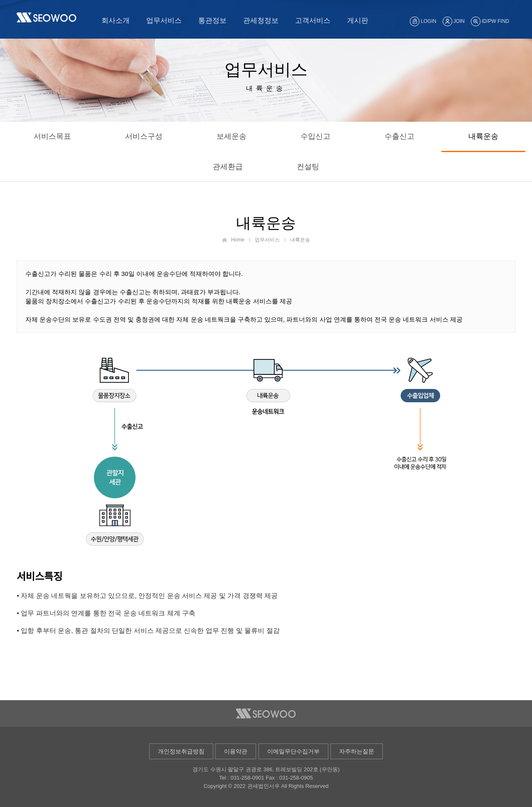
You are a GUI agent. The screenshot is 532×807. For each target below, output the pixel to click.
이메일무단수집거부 (293, 751)
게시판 (358, 21)
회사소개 (116, 21)
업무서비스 (164, 21)
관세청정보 (261, 21)
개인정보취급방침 (181, 751)
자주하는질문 (357, 751)
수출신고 (399, 136)
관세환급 (228, 167)
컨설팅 (308, 167)
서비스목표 (52, 136)
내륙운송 (483, 136)
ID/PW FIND (490, 21)
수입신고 (315, 136)
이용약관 (236, 751)
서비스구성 (144, 136)
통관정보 (212, 21)
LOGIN (423, 21)
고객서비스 (313, 21)
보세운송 (232, 136)
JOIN (454, 21)
